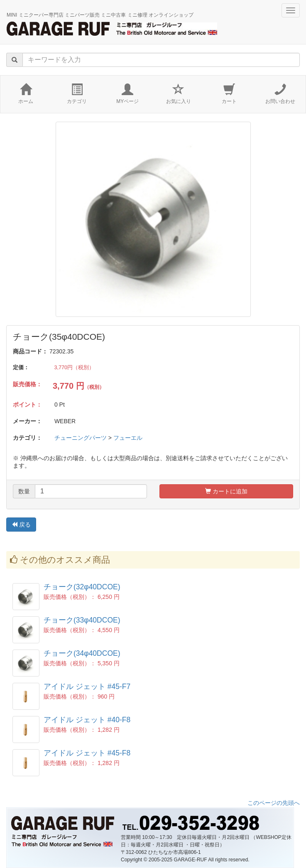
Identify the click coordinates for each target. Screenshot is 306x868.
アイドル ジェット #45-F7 (87, 687)
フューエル (128, 438)
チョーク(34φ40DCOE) (82, 653)
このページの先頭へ (274, 803)
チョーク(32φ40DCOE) (82, 587)
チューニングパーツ (81, 438)
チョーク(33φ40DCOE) (82, 620)
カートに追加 (226, 491)
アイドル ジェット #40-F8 (87, 720)
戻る (21, 525)
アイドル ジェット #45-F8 (87, 753)
